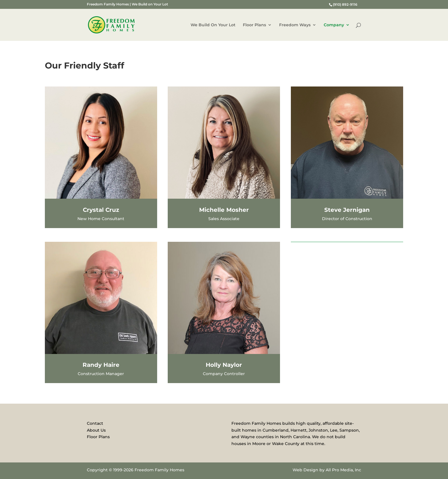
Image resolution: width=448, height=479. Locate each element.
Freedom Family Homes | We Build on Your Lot (127, 4)
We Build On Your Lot (213, 25)
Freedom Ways (295, 25)
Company (334, 25)
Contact (95, 423)
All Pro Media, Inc (343, 470)
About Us (96, 430)
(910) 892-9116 (345, 4)
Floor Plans (254, 25)
